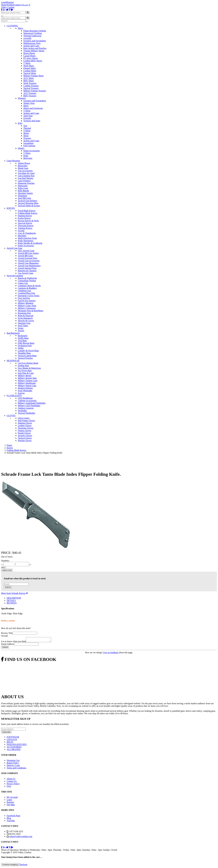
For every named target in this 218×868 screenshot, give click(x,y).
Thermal (27, 128)
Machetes (22, 236)
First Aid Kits (24, 298)
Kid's (20, 123)
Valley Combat (8, 7)
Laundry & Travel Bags (28, 351)
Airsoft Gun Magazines (28, 263)
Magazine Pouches (26, 183)
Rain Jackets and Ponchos (35, 48)
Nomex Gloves (24, 431)
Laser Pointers (24, 181)
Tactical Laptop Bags (27, 356)
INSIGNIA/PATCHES (17, 745)
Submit (8, 587)
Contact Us (19, 5)
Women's (22, 98)
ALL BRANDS (14, 750)
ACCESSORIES (14, 748)
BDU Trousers (30, 96)
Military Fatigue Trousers (35, 91)
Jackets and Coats (31, 46)
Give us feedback (111, 653)
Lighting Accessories (27, 401)
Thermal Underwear (32, 36)
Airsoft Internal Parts (27, 268)
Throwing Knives (26, 226)
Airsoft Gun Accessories (29, 261)
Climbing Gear (24, 291)
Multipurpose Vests (32, 43)
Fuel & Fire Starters (27, 301)
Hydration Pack (25, 346)
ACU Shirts (29, 78)
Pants (26, 156)
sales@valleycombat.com (21, 837)
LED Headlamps (25, 398)
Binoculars (23, 166)
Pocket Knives (24, 218)
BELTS (10, 743)
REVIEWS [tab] (12, 603)
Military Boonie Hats (27, 378)
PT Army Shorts (31, 58)
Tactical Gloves (25, 438)
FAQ (9, 787)
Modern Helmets (25, 388)
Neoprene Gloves (26, 428)
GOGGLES (12, 740)
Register (10, 2)
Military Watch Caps (27, 386)
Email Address (8, 645)
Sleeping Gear (24, 323)
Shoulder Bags (24, 353)
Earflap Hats (23, 366)
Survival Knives (25, 223)
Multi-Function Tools (27, 238)
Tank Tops (28, 116)
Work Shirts (29, 66)
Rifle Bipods (23, 191)
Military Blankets (26, 303)
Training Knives (25, 228)
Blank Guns (23, 168)
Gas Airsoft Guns (26, 273)
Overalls (27, 118)
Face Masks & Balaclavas (29, 368)
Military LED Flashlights (29, 406)
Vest (25, 126)
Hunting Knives (25, 216)
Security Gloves (25, 436)
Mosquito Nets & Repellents (31, 311)
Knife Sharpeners (26, 241)
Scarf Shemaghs (25, 391)
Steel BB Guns (24, 198)
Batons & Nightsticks (27, 278)
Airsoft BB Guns (25, 256)
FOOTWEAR (13, 738)
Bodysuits (28, 158)
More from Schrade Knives (15, 593)
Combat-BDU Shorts (33, 61)
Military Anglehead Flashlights (32, 403)
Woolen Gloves (25, 441)
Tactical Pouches (25, 358)
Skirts (26, 106)
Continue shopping (10, 865)
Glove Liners (24, 418)
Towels (21, 331)
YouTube (11, 821)
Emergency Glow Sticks (29, 296)
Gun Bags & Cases (26, 173)
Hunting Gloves (25, 423)
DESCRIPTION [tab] (14, 598)
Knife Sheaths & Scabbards (30, 243)
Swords (21, 231)
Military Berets (25, 376)
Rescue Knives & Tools (28, 221)
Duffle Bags (23, 338)
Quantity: (5, 561)
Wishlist (10, 5)
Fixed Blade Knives (27, 211)
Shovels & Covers (26, 321)
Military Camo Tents (27, 306)
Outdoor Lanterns (26, 408)
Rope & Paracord (26, 316)
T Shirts (27, 63)
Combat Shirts (30, 71)
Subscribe (6, 733)
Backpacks (23, 336)
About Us (11, 780)
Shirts (26, 136)
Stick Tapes (23, 326)
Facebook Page (13, 816)
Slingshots (22, 196)
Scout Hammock (25, 318)
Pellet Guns (23, 188)
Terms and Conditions (16, 769)
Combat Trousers (31, 86)
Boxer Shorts (29, 53)
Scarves (21, 393)
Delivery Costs (13, 766)
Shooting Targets (25, 193)
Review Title (7, 633)
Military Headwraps (27, 383)
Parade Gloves (24, 433)
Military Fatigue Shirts (34, 76)
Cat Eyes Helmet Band (28, 363)
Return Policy (13, 764)
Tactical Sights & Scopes (29, 206)
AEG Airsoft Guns (26, 251)
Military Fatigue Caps (28, 381)
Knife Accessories (26, 246)
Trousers (27, 138)
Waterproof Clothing (33, 33)
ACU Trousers (30, 93)
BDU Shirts (29, 81)
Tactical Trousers (31, 88)
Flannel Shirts (30, 68)
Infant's (21, 148)
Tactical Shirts (30, 73)
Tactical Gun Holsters (27, 201)
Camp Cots (23, 283)
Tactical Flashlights (26, 413)
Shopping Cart (13, 761)
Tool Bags (22, 341)
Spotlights (22, 411)
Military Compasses (27, 308)
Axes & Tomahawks (27, 233)
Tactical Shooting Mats (28, 203)
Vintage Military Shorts (34, 51)
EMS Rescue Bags (26, 343)
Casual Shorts (29, 56)
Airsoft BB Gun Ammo (28, 253)
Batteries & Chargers (27, 271)
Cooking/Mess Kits (26, 293)
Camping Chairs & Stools (29, 286)
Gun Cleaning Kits (26, 176)
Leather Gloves (25, 426)
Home (4, 5)
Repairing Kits (24, 313)
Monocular (23, 186)
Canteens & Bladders (27, 288)
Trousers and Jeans (32, 121)
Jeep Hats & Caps (26, 373)
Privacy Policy (13, 785)
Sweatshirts (29, 143)
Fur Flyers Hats (25, 371)
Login (4, 2)
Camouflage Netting (27, 281)
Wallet (21, 348)
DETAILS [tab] (11, 600)
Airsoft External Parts (28, 258)
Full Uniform (29, 146)
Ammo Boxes (24, 163)
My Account (12, 798)
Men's (20, 28)
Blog (9, 819)
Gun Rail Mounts (26, 178)
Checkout (23, 865)
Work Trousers (30, 83)
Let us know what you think (14, 642)
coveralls (27, 38)
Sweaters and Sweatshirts (35, 41)
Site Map (11, 805)
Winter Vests (29, 103)
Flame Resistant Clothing (35, 31)
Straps (21, 328)
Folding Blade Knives (28, 213)
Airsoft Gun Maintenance (29, 266)
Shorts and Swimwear (33, 108)
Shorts (26, 133)
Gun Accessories (25, 171)
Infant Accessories (32, 151)
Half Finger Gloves (26, 421)
